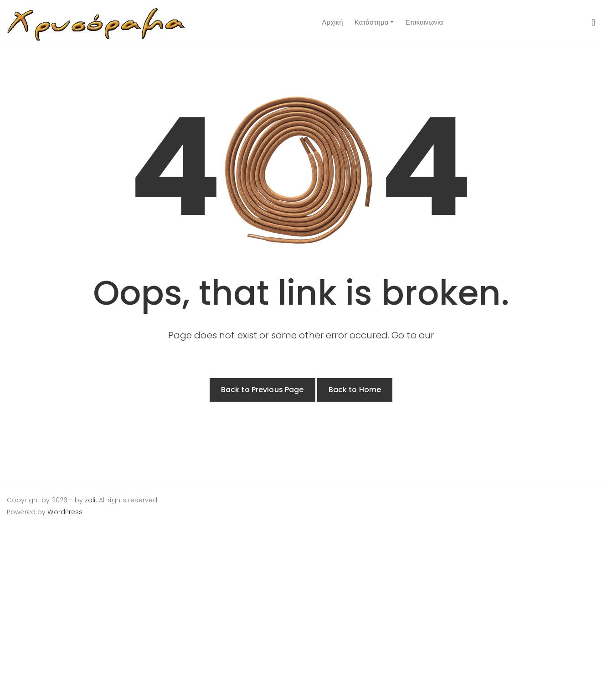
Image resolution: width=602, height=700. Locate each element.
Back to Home (355, 390)
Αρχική (332, 22)
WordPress (65, 512)
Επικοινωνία (424, 22)
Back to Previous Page (262, 390)
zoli (90, 500)
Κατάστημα (372, 22)
